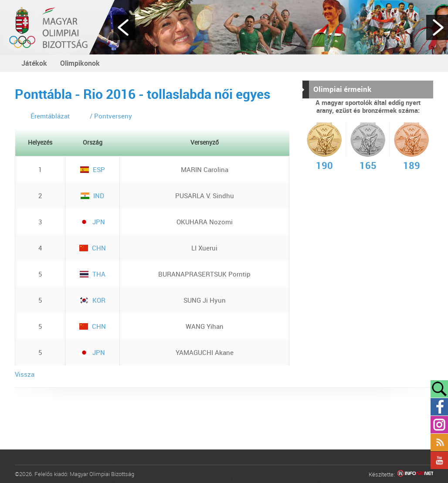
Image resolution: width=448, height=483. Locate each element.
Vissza (25, 374)
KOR (93, 300)
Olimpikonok (80, 63)
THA (93, 274)
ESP (93, 169)
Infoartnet (415, 475)
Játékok (34, 63)
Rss (439, 442)
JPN (92, 222)
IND (92, 196)
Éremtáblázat (50, 116)
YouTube (439, 460)
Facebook (439, 407)
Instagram (439, 425)
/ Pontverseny (111, 116)
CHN (93, 248)
